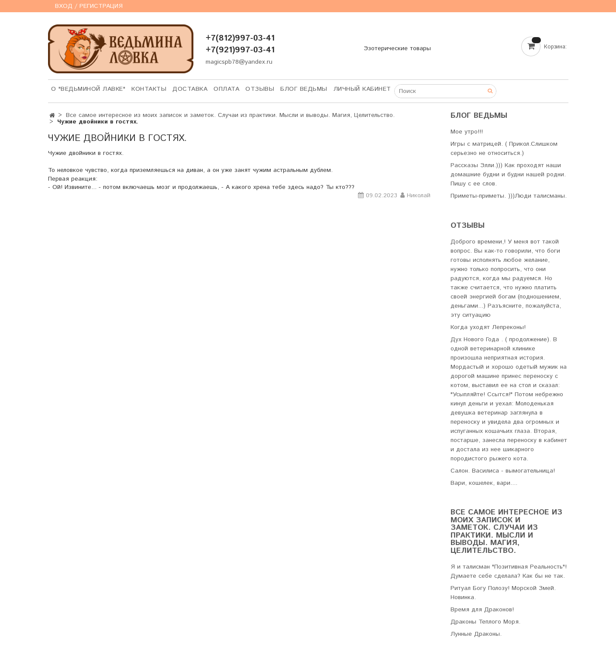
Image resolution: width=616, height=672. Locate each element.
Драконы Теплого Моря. (485, 622)
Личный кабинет (362, 89)
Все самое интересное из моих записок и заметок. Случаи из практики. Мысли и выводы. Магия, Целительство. (230, 115)
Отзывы (260, 89)
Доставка (190, 89)
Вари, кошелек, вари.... (484, 483)
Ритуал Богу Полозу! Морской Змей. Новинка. (503, 593)
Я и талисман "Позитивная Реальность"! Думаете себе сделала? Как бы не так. (509, 571)
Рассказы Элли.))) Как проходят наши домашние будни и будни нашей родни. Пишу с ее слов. (508, 175)
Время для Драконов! (482, 610)
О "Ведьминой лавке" (88, 89)
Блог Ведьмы (304, 89)
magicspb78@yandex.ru (239, 62)
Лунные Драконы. (476, 634)
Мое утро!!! (467, 132)
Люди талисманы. (541, 196)
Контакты (149, 89)
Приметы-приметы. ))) (483, 196)
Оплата (226, 89)
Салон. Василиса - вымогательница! (503, 471)
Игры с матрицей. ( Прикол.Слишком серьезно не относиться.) (504, 149)
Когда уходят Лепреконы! (488, 327)
